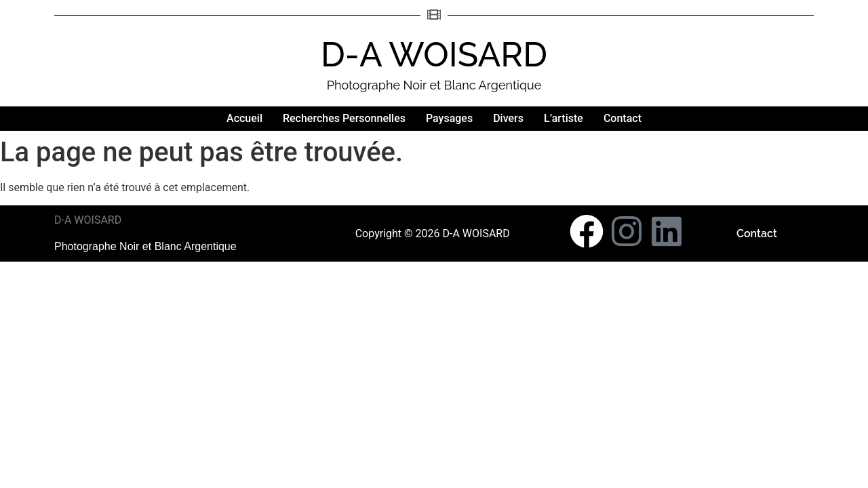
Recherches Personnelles (344, 118)
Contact (623, 118)
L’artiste (564, 118)
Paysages (449, 118)
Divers (508, 118)
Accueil (244, 118)
